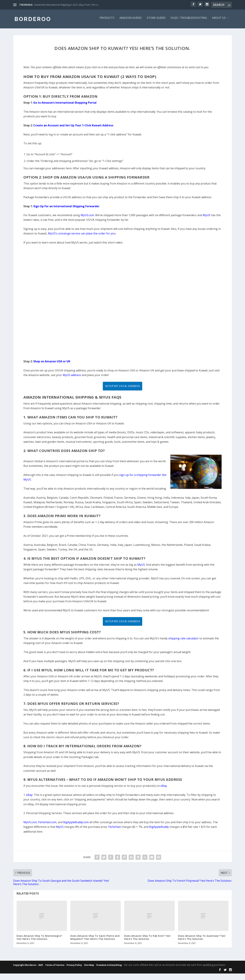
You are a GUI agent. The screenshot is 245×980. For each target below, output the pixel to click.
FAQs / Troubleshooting (189, 20)
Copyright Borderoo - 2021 (28, 967)
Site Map (89, 967)
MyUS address (72, 377)
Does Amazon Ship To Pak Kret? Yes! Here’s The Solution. (147, 940)
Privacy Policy (74, 967)
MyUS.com (87, 218)
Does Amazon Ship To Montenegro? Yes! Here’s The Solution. (39, 940)
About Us (219, 20)
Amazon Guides (131, 20)
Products (107, 20)
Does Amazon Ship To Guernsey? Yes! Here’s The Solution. (202, 940)
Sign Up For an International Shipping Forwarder (66, 209)
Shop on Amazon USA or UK (52, 364)
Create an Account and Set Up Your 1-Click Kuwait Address (73, 128)
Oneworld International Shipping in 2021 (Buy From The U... (67, 5)
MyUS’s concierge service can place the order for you (82, 236)
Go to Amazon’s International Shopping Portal (65, 105)
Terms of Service (55, 967)
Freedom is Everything (109, 967)
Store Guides (156, 20)
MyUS (207, 218)
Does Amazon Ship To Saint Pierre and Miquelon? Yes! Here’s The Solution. (95, 940)
